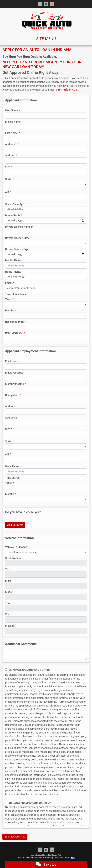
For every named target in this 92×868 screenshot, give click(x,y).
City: (8, 167)
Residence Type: (15, 322)
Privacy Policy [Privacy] (57, 855)
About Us (39, 855)
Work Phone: (13, 466)
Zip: (7, 192)
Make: (9, 581)
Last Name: (12, 133)
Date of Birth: (13, 216)
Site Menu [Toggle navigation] (46, 39)
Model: (9, 592)
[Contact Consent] (6, 803)
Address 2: (11, 155)
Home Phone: (13, 272)
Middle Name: (13, 122)
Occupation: (12, 395)
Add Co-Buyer (15, 525)
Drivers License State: (18, 238)
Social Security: (14, 204)
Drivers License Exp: (17, 249)
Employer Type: (14, 373)
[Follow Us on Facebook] (40, 4)
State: (9, 179)
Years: (9, 299)
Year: (8, 569)
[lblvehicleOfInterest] (46, 552)
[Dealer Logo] (46, 20)
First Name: (12, 111)
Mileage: (10, 626)
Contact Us (47, 855)
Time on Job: (13, 478)
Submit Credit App (15, 837)
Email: (9, 283)
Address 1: (11, 144)
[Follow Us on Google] (52, 4)
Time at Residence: (16, 294)
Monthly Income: (15, 384)
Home (32, 855)
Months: (10, 311)
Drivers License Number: (19, 227)
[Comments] (46, 655)
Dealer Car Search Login (25, 858)
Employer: (11, 361)
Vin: (7, 614)
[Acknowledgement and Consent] (6, 670)
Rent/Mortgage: (14, 333)
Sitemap (50, 858)
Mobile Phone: (13, 260)
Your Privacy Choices (65, 858)
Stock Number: (14, 558)
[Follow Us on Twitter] (46, 4)
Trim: (8, 603)
